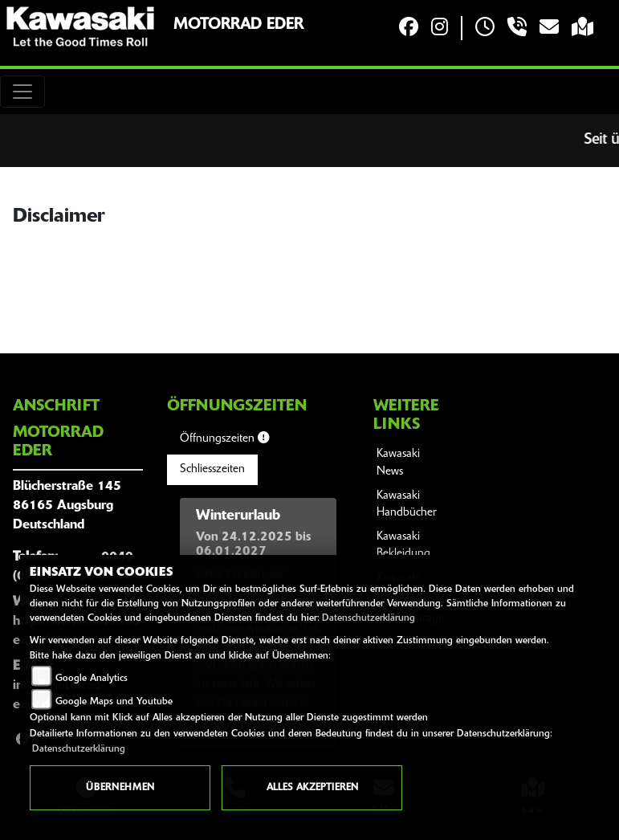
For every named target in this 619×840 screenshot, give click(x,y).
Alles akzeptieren (312, 788)
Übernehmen (120, 788)
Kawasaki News (398, 463)
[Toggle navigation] (22, 92)
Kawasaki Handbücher (407, 505)
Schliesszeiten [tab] (212, 469)
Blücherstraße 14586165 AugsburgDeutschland (67, 506)
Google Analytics (92, 679)
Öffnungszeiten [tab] (224, 438)
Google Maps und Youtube (114, 702)
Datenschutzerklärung (369, 618)
